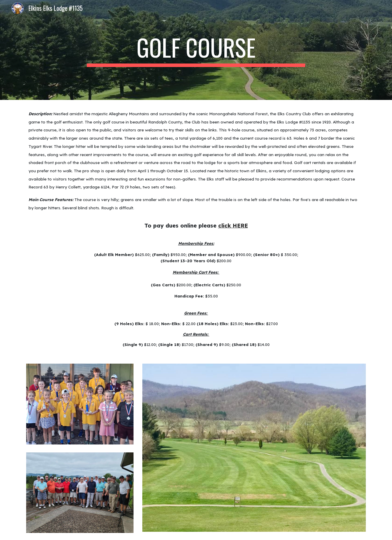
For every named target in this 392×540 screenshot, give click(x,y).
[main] (196, 50)
